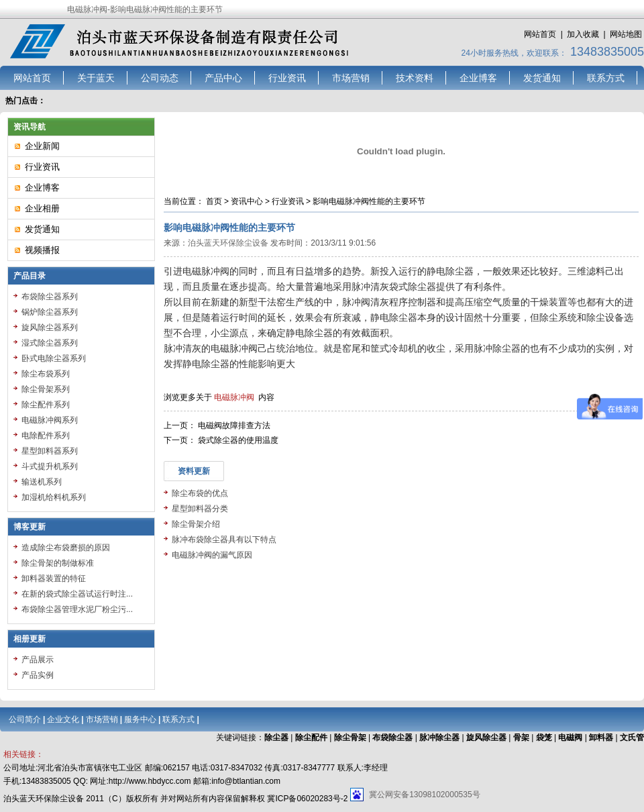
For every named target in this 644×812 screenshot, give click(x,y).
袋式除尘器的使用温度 (238, 440)
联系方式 (606, 78)
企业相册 (42, 208)
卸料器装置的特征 (54, 578)
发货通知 (542, 78)
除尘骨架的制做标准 (58, 563)
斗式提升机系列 (50, 466)
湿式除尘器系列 (50, 343)
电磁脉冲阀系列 (50, 420)
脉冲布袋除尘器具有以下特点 (224, 540)
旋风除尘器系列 (50, 327)
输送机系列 (42, 482)
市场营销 (351, 78)
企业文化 (63, 719)
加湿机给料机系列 (54, 497)
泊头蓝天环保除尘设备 (228, 243)
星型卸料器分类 (200, 509)
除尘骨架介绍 (196, 524)
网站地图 (626, 34)
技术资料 (415, 78)
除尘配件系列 (46, 405)
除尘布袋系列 (46, 374)
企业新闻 (42, 146)
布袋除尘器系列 (50, 297)
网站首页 (540, 34)
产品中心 (223, 78)
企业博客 (478, 78)
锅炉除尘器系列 (50, 312)
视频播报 (42, 250)
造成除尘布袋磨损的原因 (66, 548)
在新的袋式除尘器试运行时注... (77, 594)
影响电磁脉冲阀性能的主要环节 (369, 201)
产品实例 (38, 675)
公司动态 (160, 78)
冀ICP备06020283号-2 (307, 799)
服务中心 (140, 719)
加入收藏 (583, 34)
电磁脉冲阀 (234, 397)
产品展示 (38, 660)
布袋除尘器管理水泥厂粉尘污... (77, 609)
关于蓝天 (96, 78)
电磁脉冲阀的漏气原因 (212, 555)
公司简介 (25, 719)
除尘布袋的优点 (200, 493)
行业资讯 (287, 78)
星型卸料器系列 (50, 451)
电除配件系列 (46, 436)
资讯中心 (247, 201)
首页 (214, 201)
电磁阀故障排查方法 (234, 425)
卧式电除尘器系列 (54, 358)
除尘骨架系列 (46, 389)
